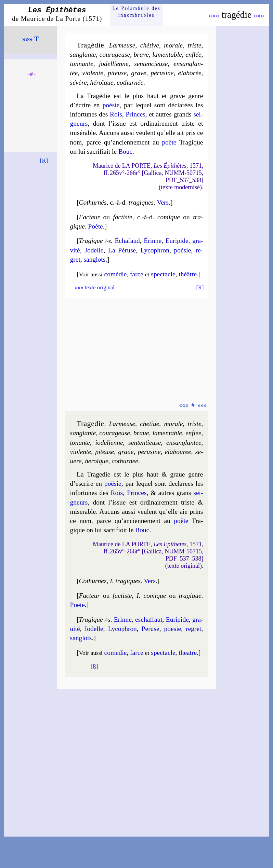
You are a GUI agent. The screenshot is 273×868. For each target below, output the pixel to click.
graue (126, 452)
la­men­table (167, 54)
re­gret (193, 629)
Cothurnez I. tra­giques (110, 581)
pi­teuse (117, 73)
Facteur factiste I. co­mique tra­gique (140, 596)
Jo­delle (94, 250)
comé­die (116, 274)
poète (169, 142)
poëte (181, 521)
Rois (116, 114)
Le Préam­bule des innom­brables (137, 12)
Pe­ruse (151, 629)
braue (141, 433)
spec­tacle (163, 274)
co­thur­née (130, 82)
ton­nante (82, 64)
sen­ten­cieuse (151, 64)
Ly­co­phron (155, 250)
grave (139, 73)
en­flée (193, 54)
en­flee (193, 433)
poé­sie (111, 105)
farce (137, 274)
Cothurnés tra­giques (116, 202)
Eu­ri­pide (177, 241)
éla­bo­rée (190, 73)
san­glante (83, 54)
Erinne (123, 619)
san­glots (95, 259)
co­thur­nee (125, 461)
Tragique (91, 241)
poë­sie (113, 484)
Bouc (125, 151)
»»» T (31, 39)
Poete (77, 605)
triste (195, 45)
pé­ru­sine (162, 73)
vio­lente (93, 73)
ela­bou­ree (178, 452)
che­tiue (149, 424)
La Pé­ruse (122, 250)
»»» (259, 15)
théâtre (188, 274)
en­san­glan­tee (184, 443)
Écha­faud (127, 241)
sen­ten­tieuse (145, 443)
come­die (116, 653)
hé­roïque (102, 82)
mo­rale (173, 45)
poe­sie (173, 629)
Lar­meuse (122, 45)
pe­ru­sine (149, 452)
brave (141, 54)
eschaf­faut (149, 619)
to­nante (80, 443)
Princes (135, 114)
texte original (95, 287)
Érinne (153, 241)
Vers (163, 202)
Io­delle (94, 629)
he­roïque (96, 461)
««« (214, 15)
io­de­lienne (109, 443)
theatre (188, 653)
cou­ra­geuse (115, 54)
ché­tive (150, 45)
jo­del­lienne (114, 64)
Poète (96, 226)
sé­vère (79, 82)
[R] (44, 161)
